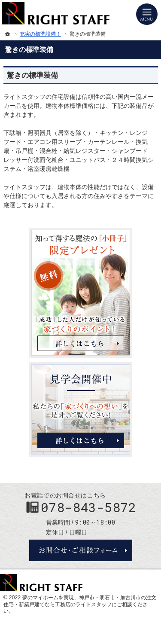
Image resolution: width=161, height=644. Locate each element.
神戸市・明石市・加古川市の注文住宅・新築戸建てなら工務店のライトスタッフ (80, 601)
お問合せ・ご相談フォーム (81, 550)
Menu (147, 14)
